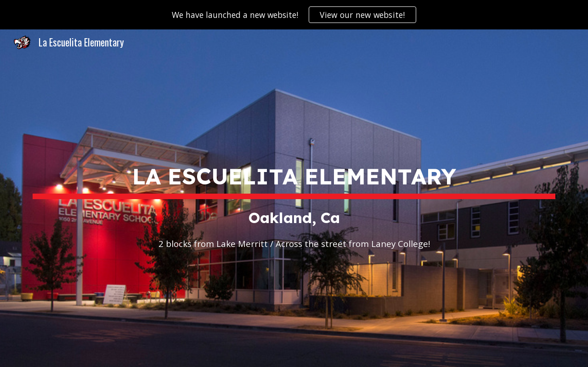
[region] (294, 15)
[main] (294, 198)
